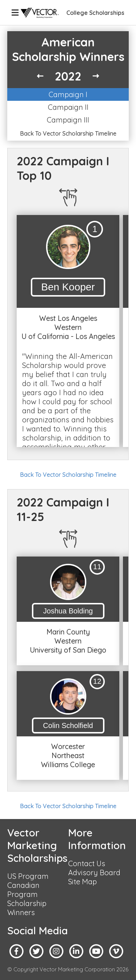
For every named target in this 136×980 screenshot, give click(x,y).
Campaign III (68, 120)
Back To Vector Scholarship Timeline (68, 133)
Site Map (83, 882)
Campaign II (68, 107)
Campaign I (68, 94)
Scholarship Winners (27, 908)
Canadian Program (23, 890)
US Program (28, 876)
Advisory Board (94, 873)
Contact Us (87, 863)
